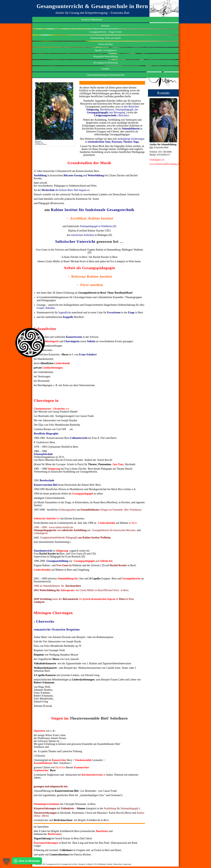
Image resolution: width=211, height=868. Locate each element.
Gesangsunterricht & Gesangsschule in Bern (92, 6)
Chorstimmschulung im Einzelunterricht (163, 157)
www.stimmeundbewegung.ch (165, 243)
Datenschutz (118, 864)
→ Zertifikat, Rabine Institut (89, 218)
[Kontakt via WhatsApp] (27, 862)
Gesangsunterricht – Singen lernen (163, 107)
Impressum (127, 864)
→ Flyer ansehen (89, 285)
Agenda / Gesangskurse (163, 130)
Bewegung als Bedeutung (163, 143)
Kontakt (163, 149)
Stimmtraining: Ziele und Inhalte (163, 116)
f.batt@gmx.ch (157, 238)
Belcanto (163, 99)
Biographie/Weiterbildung (163, 137)
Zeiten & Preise (163, 124)
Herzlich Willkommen (163, 93)
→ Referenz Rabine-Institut (89, 276)
